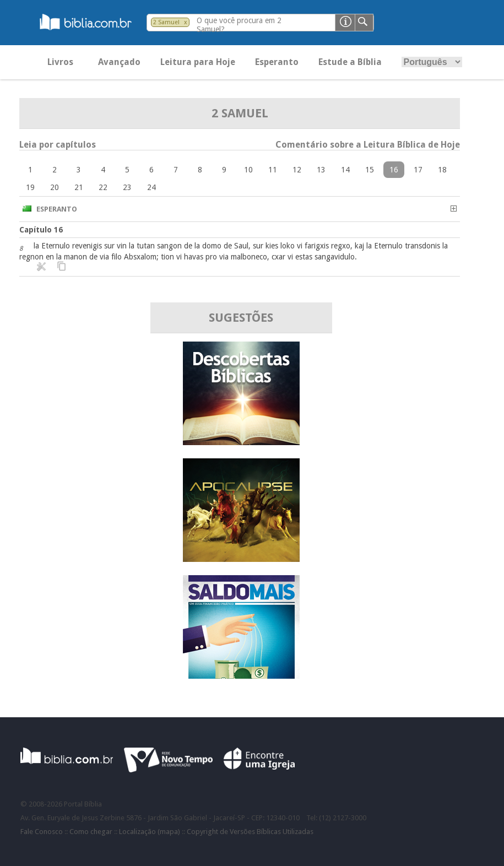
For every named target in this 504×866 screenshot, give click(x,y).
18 (442, 170)
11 (273, 170)
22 (103, 187)
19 (30, 187)
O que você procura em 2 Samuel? (239, 25)
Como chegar (91, 832)
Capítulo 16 (41, 230)
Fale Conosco (42, 832)
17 (418, 170)
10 (248, 170)
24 (151, 187)
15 (370, 170)
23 (127, 187)
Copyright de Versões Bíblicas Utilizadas (250, 832)
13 (321, 170)
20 (55, 187)
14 (345, 170)
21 (79, 187)
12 (297, 170)
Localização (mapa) (150, 832)
